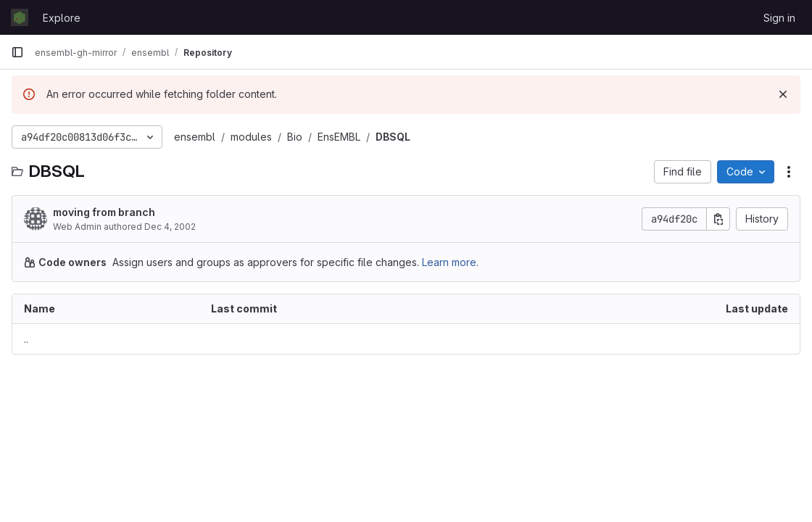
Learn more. (450, 262)
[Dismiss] (783, 94)
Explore (62, 18)
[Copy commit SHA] (718, 219)
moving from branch (104, 212)
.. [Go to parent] (26, 339)
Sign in (779, 18)
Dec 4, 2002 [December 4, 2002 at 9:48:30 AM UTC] (170, 227)
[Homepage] (20, 17)
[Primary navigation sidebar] (17, 52)
